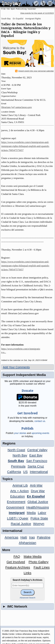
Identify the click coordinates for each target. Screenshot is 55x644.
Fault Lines (42, 567)
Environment (16, 502)
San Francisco (37, 461)
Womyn (39, 524)
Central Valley (37, 450)
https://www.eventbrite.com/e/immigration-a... (21, 351)
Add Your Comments (16, 367)
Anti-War (36, 485)
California (14, 472)
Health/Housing (38, 507)
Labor (42, 513)
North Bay (20, 455)
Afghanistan (27, 543)
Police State (39, 518)
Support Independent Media (24, 375)
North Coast (16, 450)
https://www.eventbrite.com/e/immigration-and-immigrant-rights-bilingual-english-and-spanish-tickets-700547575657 (25, 146)
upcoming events (40, 433)
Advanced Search (27, 598)
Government (15, 507)
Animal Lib (20, 485)
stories (20, 433)
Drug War (38, 491)
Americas (11, 537)
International (39, 472)
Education (18, 496)
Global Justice (38, 502)
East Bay (36, 455)
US (25, 472)
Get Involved (16, 562)
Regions (9, 443)
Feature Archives (18, 567)
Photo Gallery (39, 562)
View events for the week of (37, 13)
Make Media (33, 557)
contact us (40, 421)
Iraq (32, 537)
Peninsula (18, 466)
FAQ (17, 557)
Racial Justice (21, 524)
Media (31, 513)
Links (27, 573)
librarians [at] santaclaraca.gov (16, 107)
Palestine (44, 537)
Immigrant (17, 513)
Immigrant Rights (33, 19)
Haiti (24, 537)
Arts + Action (20, 491)
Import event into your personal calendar (34, 71)
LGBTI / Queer (18, 518)
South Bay (6, 19)
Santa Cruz (36, 466)
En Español (18, 19)
